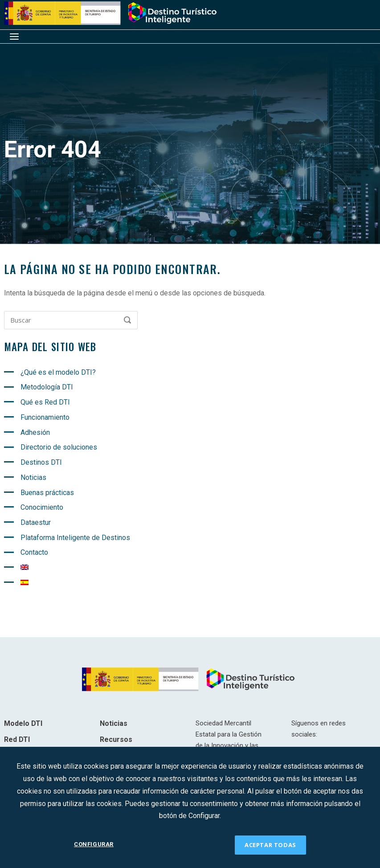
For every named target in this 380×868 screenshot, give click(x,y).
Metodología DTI (47, 387)
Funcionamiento (45, 417)
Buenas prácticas (47, 493)
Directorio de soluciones (59, 447)
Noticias (33, 477)
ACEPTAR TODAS (270, 845)
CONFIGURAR (94, 845)
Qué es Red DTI (45, 402)
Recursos (116, 739)
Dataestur (36, 522)
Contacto (34, 552)
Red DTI (17, 739)
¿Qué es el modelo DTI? (58, 372)
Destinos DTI (41, 462)
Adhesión (35, 432)
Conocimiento (42, 507)
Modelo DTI (23, 723)
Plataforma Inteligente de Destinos (75, 538)
